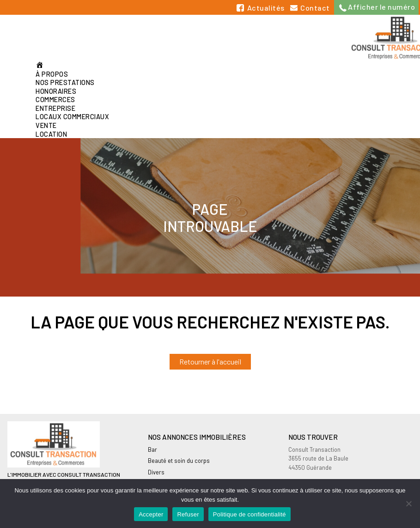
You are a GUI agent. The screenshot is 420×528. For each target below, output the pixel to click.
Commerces (55, 100)
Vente (46, 125)
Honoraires (56, 91)
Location (51, 134)
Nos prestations (65, 82)
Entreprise (55, 108)
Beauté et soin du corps (179, 461)
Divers (156, 472)
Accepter (151, 514)
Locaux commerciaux (72, 117)
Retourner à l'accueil (210, 361)
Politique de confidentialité (250, 514)
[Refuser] (408, 504)
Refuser (188, 514)
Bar (152, 449)
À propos (52, 74)
